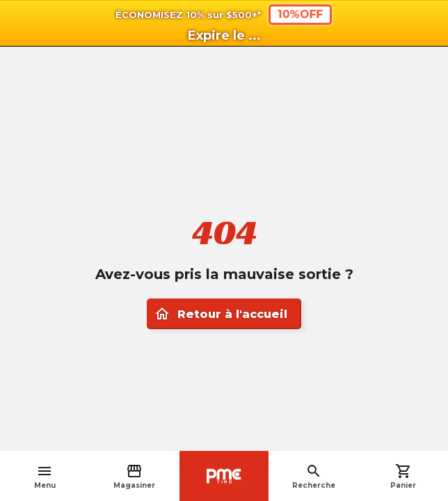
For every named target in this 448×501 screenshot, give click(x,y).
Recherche (314, 476)
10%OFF (301, 14)
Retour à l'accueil (221, 314)
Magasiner (134, 476)
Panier (403, 476)
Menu (45, 476)
